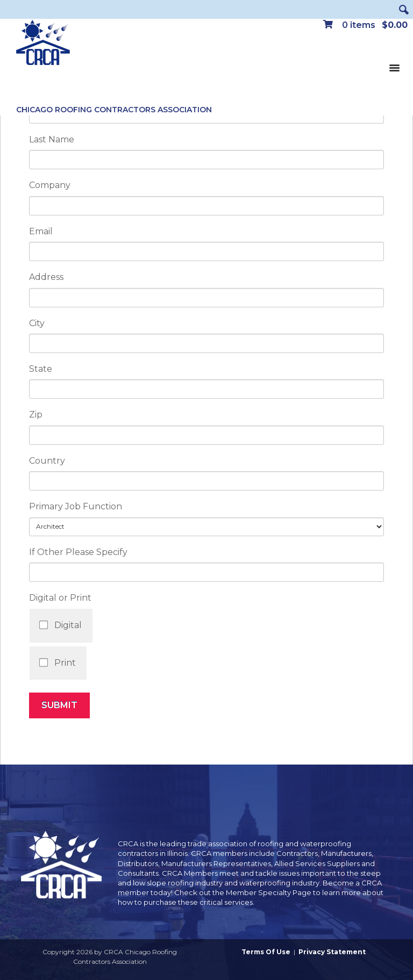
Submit (59, 705)
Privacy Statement (332, 952)
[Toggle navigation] (394, 67)
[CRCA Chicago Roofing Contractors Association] (43, 43)
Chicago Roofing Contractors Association (114, 110)
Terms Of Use (266, 952)
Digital (68, 625)
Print (65, 663)
